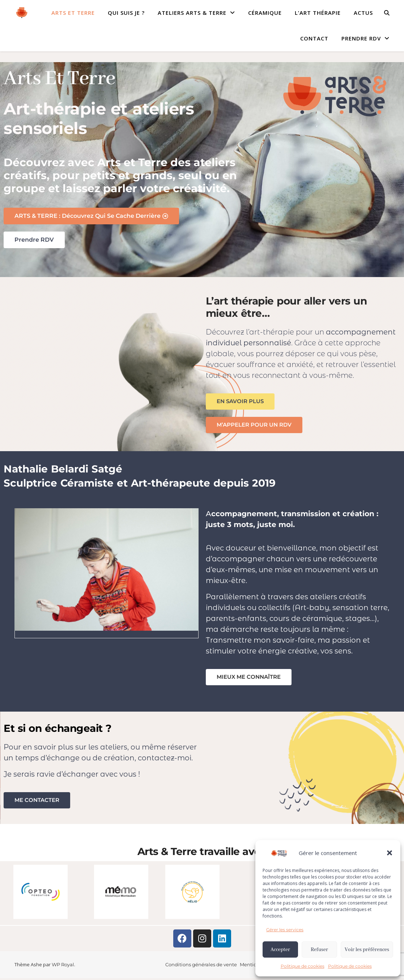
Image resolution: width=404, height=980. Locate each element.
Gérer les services (285, 930)
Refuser (319, 950)
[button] (390, 853)
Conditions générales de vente (201, 966)
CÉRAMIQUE (265, 13)
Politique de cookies (303, 966)
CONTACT (314, 38)
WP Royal (63, 966)
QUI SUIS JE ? (126, 13)
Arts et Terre (73, 13)
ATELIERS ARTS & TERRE (192, 13)
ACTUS (363, 13)
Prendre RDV (361, 38)
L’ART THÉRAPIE (318, 13)
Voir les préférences (367, 950)
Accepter (280, 950)
